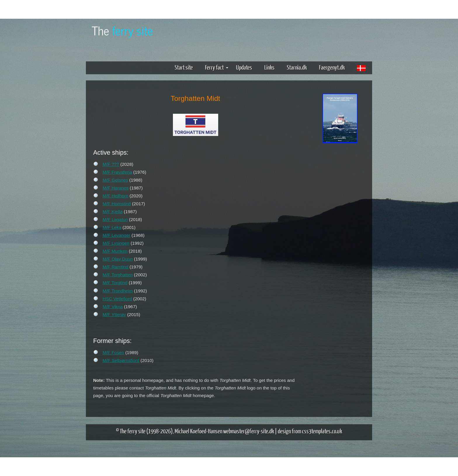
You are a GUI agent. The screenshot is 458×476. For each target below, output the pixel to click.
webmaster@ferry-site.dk (249, 431)
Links (269, 67)
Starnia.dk (297, 67)
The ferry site (133, 431)
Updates (244, 67)
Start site (184, 67)
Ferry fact (217, 67)
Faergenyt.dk (332, 67)
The (122, 30)
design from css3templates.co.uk (310, 431)
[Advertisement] (340, 236)
